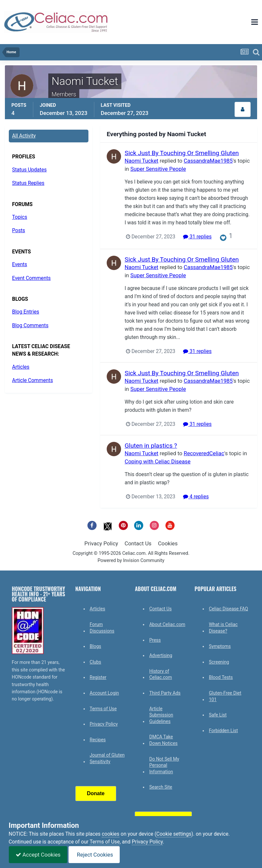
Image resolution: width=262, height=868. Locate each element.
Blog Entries (26, 312)
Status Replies (28, 183)
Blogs (95, 646)
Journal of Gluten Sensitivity (107, 758)
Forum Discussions (102, 628)
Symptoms (220, 646)
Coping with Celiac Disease (158, 461)
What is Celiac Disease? (223, 628)
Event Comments (31, 278)
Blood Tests (221, 677)
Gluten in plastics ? (151, 446)
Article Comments (32, 380)
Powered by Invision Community (131, 561)
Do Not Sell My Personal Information (164, 765)
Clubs (95, 662)
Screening (219, 662)
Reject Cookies (94, 855)
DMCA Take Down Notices (163, 740)
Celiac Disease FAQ (228, 609)
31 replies (197, 237)
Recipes (98, 740)
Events (20, 265)
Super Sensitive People (158, 169)
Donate (96, 793)
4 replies (196, 497)
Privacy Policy (101, 543)
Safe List (218, 715)
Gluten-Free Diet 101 (225, 696)
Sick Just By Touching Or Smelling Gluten (182, 153)
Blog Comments (30, 326)
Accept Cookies (38, 855)
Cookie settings (174, 834)
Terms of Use (103, 709)
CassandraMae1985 (208, 161)
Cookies (168, 543)
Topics (20, 217)
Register (98, 677)
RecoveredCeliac (204, 453)
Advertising (161, 655)
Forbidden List (223, 731)
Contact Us (138, 543)
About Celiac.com (167, 624)
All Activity (24, 136)
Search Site (161, 787)
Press (155, 640)
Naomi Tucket (141, 161)
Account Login (104, 693)
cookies (111, 834)
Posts (19, 231)
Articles (21, 367)
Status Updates (29, 170)
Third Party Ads (165, 693)
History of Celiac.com (161, 674)
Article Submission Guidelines (161, 715)
